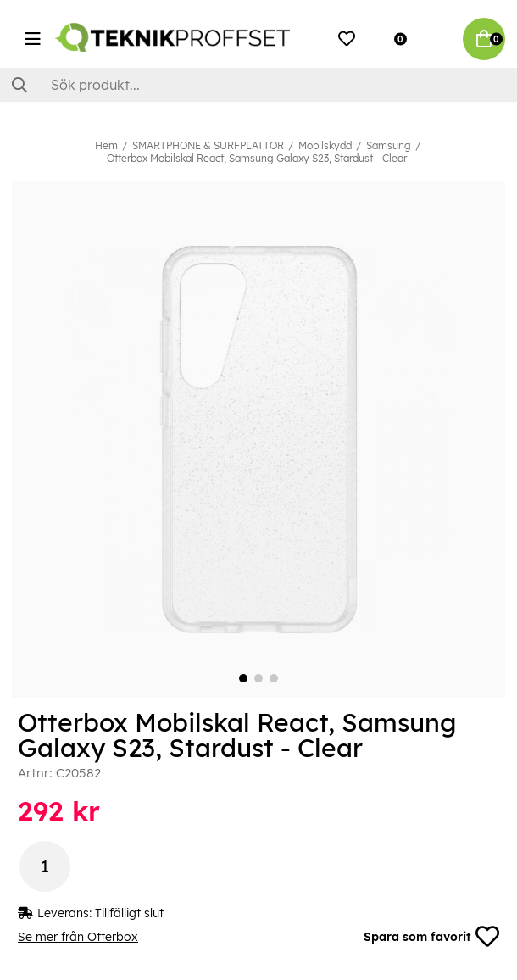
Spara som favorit (431, 937)
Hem (106, 145)
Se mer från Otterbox (78, 937)
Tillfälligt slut (129, 913)
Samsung (389, 145)
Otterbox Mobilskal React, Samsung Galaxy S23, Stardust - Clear (257, 158)
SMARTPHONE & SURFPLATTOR (208, 145)
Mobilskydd (325, 145)
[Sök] (258, 85)
